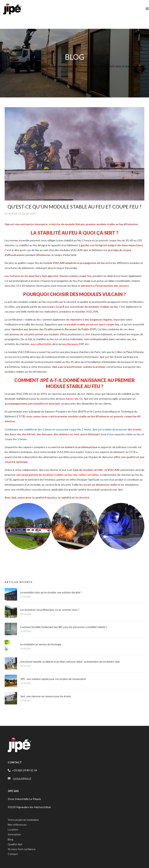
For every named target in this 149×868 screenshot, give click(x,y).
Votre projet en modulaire (23, 820)
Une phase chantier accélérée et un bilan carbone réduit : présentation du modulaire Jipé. (70, 662)
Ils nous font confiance (22, 849)
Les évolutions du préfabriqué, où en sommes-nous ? (50, 610)
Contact (13, 854)
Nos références (17, 825)
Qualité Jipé (15, 844)
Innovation (14, 834)
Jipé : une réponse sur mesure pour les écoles (46, 696)
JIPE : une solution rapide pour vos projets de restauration (53, 679)
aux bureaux (70, 344)
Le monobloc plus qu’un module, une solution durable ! (51, 592)
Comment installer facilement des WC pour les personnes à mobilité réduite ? (64, 627)
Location (13, 829)
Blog (10, 839)
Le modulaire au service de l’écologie (41, 644)
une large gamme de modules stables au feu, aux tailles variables (58, 475)
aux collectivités (41, 344)
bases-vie (72, 399)
